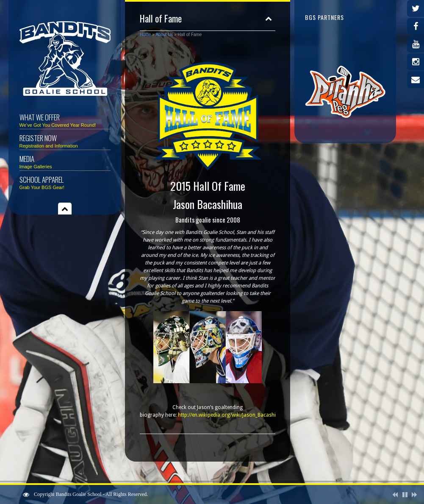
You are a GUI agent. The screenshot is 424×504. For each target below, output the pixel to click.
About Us (164, 35)
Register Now (65, 141)
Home (145, 35)
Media (65, 161)
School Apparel (65, 182)
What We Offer (65, 120)
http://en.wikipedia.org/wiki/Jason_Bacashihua (231, 415)
